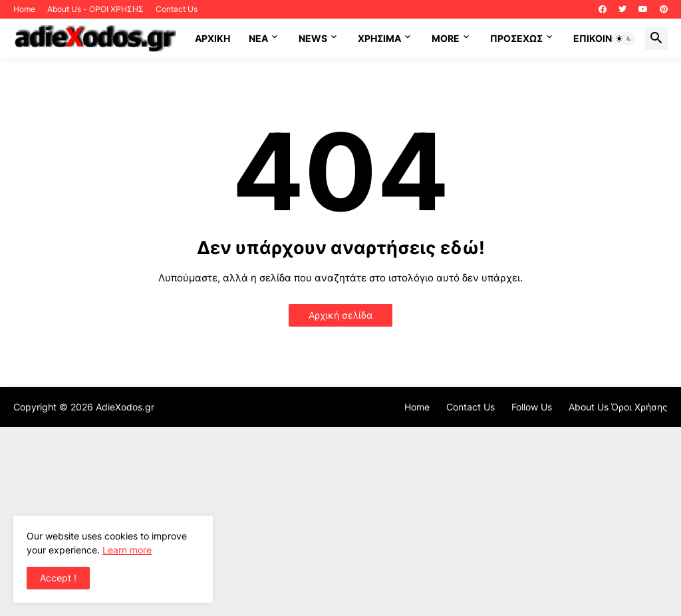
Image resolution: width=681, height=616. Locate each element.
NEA (258, 38)
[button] (624, 39)
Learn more (127, 550)
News (313, 38)
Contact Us (177, 9)
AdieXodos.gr (125, 407)
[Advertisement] (340, 520)
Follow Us (532, 407)
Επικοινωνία (604, 38)
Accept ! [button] (58, 578)
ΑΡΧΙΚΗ (212, 38)
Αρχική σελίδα (340, 315)
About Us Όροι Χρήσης (618, 407)
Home (24, 9)
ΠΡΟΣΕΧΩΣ (516, 38)
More (446, 38)
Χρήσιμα (379, 38)
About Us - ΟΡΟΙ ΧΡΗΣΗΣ (95, 9)
